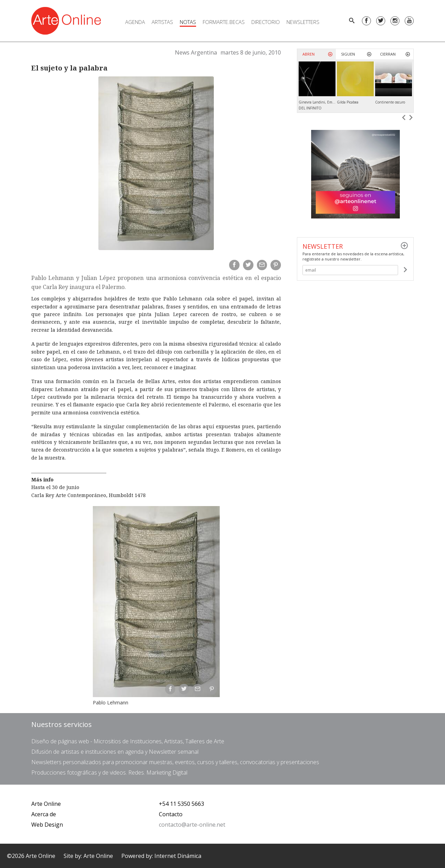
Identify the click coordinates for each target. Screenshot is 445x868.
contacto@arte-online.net (192, 825)
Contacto (171, 814)
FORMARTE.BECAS (224, 22)
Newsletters (303, 22)
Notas (188, 22)
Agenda (135, 22)
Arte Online (46, 804)
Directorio (266, 22)
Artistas (162, 22)
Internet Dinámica (178, 856)
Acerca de (44, 814)
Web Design (47, 825)
